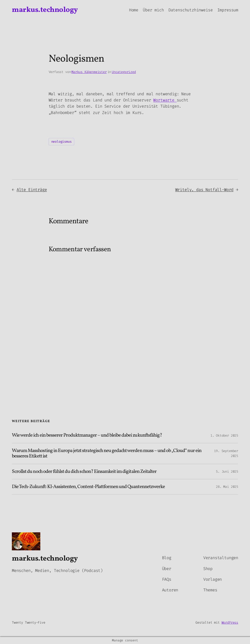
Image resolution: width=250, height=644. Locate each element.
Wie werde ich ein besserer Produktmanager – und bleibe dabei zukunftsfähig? (87, 435)
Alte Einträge (32, 190)
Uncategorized (124, 72)
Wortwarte (165, 100)
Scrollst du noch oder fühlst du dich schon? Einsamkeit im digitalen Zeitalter (84, 472)
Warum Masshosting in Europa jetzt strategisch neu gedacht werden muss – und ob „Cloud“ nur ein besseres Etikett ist (107, 454)
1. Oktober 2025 (224, 436)
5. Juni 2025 (227, 472)
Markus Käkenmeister (89, 72)
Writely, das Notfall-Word (204, 190)
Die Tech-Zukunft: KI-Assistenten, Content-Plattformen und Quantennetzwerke (88, 487)
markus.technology (45, 10)
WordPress (230, 623)
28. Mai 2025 (227, 487)
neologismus (61, 142)
